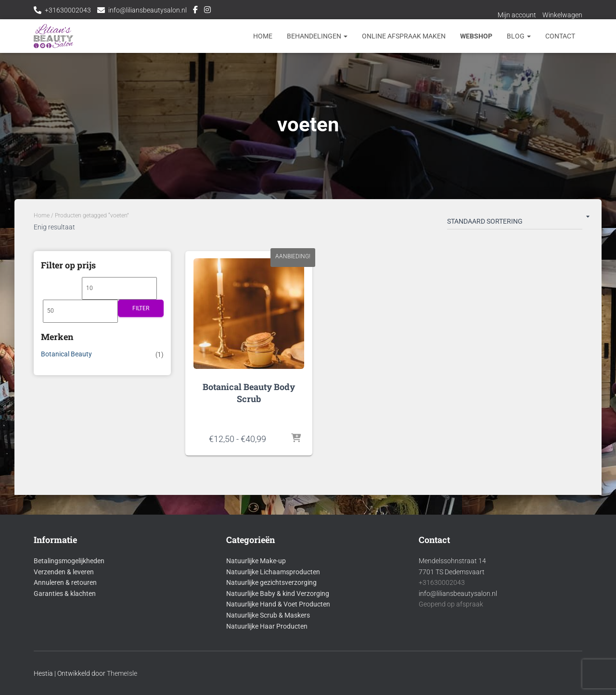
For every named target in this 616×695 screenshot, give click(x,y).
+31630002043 (68, 10)
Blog (519, 36)
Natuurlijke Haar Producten (267, 626)
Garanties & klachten (65, 594)
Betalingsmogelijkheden (69, 561)
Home (263, 36)
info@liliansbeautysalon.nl (148, 10)
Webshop (476, 36)
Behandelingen (317, 36)
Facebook (195, 11)
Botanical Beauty (66, 354)
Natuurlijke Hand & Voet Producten (278, 604)
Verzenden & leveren (64, 572)
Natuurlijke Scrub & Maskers (268, 615)
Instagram (207, 11)
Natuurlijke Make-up (256, 561)
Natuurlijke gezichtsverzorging (271, 582)
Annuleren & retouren (65, 582)
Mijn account (517, 15)
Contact (560, 36)
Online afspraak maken (404, 36)
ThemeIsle (122, 673)
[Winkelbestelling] (515, 223)
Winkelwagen (562, 15)
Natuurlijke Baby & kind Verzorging (278, 594)
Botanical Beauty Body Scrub (249, 393)
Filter (141, 308)
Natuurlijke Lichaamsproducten (273, 572)
